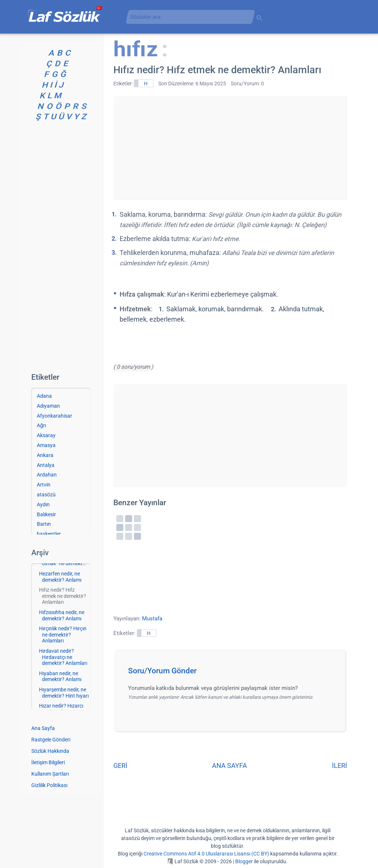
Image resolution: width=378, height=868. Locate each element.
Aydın (43, 504)
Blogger (244, 861)
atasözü (46, 495)
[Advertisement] (230, 148)
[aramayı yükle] (187, 17)
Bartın (44, 524)
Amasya (46, 445)
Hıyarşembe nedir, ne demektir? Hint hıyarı (64, 693)
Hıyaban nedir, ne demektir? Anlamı (60, 676)
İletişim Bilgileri (48, 762)
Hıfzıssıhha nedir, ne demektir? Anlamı (62, 615)
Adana (44, 396)
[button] (233, 673)
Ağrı (41, 425)
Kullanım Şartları (50, 774)
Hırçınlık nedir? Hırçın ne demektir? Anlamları (63, 635)
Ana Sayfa (43, 728)
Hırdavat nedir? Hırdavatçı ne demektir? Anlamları (63, 657)
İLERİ (340, 766)
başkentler (49, 534)
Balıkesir (46, 514)
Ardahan (47, 475)
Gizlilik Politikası (49, 785)
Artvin (44, 485)
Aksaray (46, 435)
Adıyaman (48, 406)
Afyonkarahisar (54, 416)
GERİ (120, 766)
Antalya (46, 465)
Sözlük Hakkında (50, 751)
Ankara (45, 455)
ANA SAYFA (229, 766)
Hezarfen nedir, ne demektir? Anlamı (60, 577)
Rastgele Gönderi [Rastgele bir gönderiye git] (51, 740)
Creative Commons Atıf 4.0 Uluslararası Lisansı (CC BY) (206, 854)
